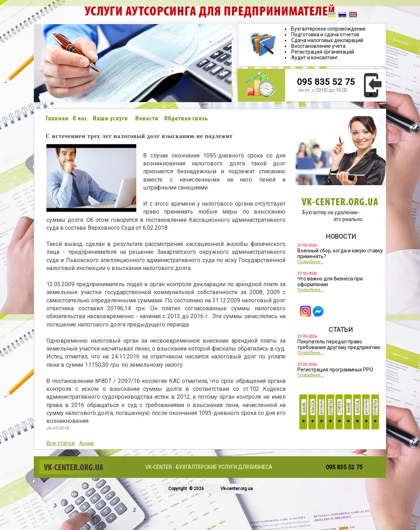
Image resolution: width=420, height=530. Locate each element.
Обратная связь (186, 119)
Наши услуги (110, 119)
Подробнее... (311, 262)
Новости (147, 119)
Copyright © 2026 (186, 489)
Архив (86, 443)
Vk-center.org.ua (237, 489)
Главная (57, 119)
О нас (80, 119)
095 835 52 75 (326, 82)
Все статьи (61, 443)
